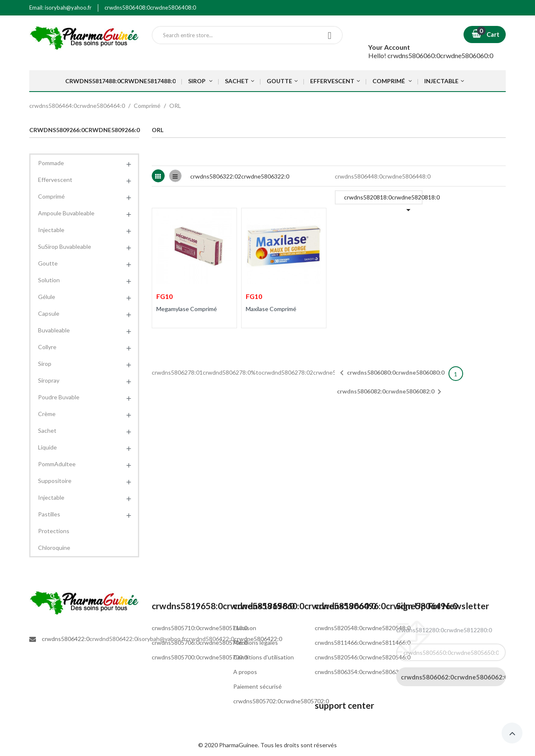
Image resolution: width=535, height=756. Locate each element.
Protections (54, 531)
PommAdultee (57, 464)
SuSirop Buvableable (65, 246)
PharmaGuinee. (240, 745)
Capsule (49, 313)
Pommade (51, 163)
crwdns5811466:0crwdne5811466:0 (363, 642)
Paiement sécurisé (257, 686)
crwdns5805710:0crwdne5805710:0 (200, 628)
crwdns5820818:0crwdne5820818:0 (383, 199)
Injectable (51, 230)
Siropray (49, 380)
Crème (47, 414)
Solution (49, 280)
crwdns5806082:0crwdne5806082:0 (391, 392)
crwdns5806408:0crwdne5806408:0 (150, 8)
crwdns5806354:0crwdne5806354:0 (363, 672)
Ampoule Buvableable (66, 213)
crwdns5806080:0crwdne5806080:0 (391, 373)
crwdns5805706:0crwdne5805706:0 (200, 642)
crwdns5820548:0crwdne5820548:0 (363, 628)
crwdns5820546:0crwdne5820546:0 (363, 657)
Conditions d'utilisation (264, 657)
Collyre (47, 347)
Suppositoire (55, 481)
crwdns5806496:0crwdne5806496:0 (386, 606)
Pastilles (49, 514)
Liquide (47, 447)
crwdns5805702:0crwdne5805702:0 (281, 701)
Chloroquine (54, 548)
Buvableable (54, 330)
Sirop (45, 364)
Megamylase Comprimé (187, 309)
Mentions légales (256, 642)
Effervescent (55, 180)
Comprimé (51, 196)
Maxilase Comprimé (271, 309)
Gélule (47, 297)
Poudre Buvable (59, 397)
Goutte (48, 263)
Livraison (245, 628)
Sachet (47, 430)
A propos (245, 672)
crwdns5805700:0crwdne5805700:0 (200, 657)
